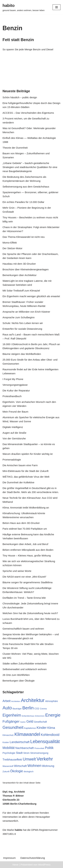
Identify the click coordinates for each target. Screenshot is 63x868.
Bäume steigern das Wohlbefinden (22, 354)
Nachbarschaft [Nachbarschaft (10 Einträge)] (25, 748)
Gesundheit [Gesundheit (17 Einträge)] (13, 727)
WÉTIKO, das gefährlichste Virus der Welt (26, 477)
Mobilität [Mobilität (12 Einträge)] (9, 748)
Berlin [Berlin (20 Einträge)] (28, 708)
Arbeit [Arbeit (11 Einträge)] (7, 701)
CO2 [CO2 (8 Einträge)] (37, 709)
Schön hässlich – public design (20, 97)
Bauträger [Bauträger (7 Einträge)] (17, 709)
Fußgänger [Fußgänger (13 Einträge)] (11, 721)
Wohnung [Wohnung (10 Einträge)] (48, 766)
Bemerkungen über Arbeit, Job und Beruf (25, 544)
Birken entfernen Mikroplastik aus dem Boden (28, 550)
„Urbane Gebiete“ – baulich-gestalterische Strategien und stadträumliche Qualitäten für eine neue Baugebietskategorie (30, 167)
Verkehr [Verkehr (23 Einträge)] (45, 759)
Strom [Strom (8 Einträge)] (26, 753)
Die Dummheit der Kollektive (18, 482)
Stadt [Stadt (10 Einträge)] (19, 753)
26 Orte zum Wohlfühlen (16, 675)
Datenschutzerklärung (33, 858)
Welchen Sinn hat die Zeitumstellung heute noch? (30, 613)
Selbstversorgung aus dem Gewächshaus (26, 187)
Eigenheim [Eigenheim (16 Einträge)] (12, 715)
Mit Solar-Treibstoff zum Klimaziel (21, 291)
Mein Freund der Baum (15, 412)
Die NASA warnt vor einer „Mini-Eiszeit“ (24, 577)
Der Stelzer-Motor (12, 248)
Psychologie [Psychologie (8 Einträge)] (9, 753)
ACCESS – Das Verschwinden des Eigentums (28, 113)
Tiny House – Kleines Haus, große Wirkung (27, 555)
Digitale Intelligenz (13, 427)
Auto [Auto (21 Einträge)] (7, 708)
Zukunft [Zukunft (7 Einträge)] (6, 772)
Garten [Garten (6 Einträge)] (23, 722)
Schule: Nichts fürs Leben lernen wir (23, 323)
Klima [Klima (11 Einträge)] (51, 728)
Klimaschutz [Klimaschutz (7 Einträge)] (8, 735)
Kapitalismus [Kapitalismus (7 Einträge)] (30, 728)
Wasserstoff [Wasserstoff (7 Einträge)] (8, 766)
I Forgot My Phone (13, 379)
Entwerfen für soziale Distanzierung (22, 329)
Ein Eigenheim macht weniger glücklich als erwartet (31, 296)
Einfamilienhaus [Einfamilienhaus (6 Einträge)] (28, 716)
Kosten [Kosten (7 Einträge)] (6, 742)
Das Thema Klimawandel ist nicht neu (24, 237)
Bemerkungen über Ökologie (19, 681)
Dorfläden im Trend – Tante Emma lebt (24, 598)
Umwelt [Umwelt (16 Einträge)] (29, 759)
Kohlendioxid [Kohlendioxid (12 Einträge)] (50, 735)
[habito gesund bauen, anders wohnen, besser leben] (24, 7)
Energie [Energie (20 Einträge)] (53, 715)
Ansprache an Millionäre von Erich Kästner (26, 312)
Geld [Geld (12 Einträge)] (30, 722)
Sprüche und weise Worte (17, 571)
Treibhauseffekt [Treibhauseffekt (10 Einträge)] (12, 760)
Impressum (9, 858)
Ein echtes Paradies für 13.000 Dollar (23, 202)
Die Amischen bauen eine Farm (20, 465)
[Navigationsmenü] (57, 7)
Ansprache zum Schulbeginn (19, 317)
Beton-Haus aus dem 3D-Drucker (21, 523)
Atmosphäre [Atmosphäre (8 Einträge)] (51, 701)
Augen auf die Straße (14, 433)
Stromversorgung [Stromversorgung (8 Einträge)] (39, 753)
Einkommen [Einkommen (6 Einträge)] (40, 716)
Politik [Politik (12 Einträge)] (49, 748)
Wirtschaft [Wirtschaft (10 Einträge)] (20, 766)
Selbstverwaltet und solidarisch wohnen (25, 669)
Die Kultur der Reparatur (16, 390)
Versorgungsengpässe (15, 385)
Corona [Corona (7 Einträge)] (43, 709)
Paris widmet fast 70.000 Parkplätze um (25, 529)
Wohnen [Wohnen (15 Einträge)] (34, 766)
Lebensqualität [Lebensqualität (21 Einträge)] (45, 742)
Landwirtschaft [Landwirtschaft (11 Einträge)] (20, 742)
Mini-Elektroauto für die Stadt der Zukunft (25, 471)
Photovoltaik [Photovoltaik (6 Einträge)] (39, 748)
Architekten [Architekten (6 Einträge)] (16, 701)
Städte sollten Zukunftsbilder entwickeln (25, 663)
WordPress (44, 865)
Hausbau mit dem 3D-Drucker (19, 264)
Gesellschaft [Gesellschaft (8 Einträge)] (40, 722)
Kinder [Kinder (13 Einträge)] (42, 728)
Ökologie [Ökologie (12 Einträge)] (16, 771)
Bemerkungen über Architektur (20, 275)
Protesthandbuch (12, 396)
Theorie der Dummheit (15, 148)
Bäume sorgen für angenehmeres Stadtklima (28, 582)
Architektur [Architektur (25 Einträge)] (33, 700)
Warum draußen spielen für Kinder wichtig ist (28, 454)
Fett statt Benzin (18, 40)
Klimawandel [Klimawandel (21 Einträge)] (27, 734)
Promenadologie (12, 460)
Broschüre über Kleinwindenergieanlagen (26, 269)
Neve (15, 865)
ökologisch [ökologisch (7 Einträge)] (29, 772)
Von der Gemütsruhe (14, 438)
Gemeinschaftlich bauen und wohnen (23, 629)
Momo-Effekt (10, 243)
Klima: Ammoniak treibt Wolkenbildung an (26, 508)
